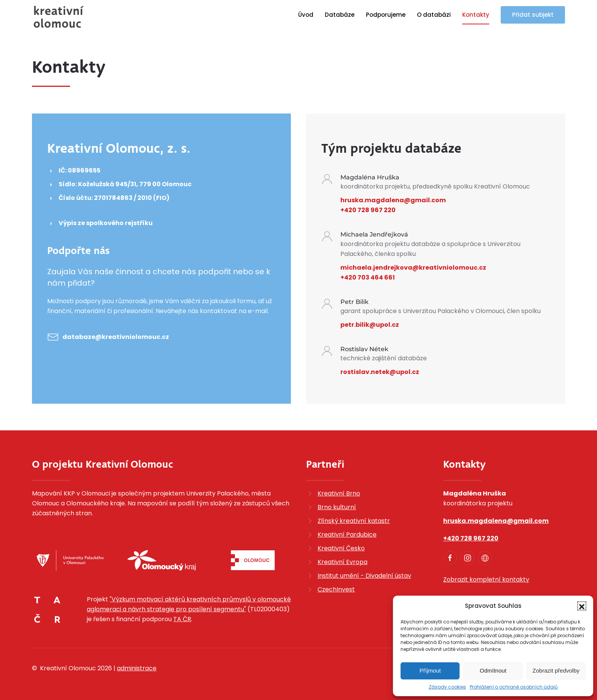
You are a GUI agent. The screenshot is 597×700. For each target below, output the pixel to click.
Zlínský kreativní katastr (354, 521)
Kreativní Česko (341, 548)
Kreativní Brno (339, 493)
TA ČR (182, 619)
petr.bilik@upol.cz (370, 325)
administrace (137, 668)
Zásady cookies (447, 687)
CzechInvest (336, 589)
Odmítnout (493, 670)
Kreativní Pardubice (347, 535)
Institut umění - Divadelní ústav (364, 576)
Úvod (306, 15)
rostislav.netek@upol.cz (380, 372)
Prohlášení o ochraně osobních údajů (514, 687)
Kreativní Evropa (342, 562)
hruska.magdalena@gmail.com (496, 521)
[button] (582, 606)
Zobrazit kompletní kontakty (486, 579)
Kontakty (476, 15)
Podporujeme (386, 15)
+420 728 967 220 (368, 210)
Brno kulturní (337, 507)
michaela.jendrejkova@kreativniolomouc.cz (413, 268)
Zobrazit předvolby (556, 670)
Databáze (340, 15)
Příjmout (430, 670)
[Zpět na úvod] (59, 17)
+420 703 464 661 (368, 277)
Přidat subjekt (533, 15)
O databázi (434, 15)
